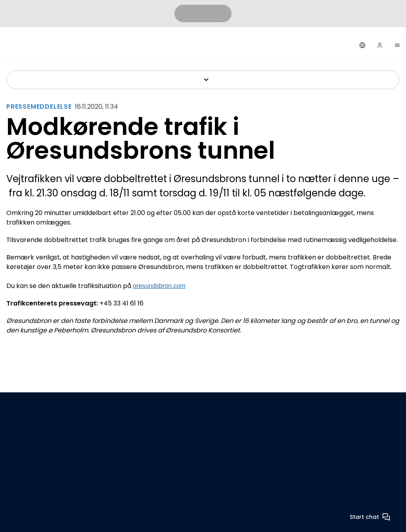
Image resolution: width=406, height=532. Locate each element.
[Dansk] (362, 45)
